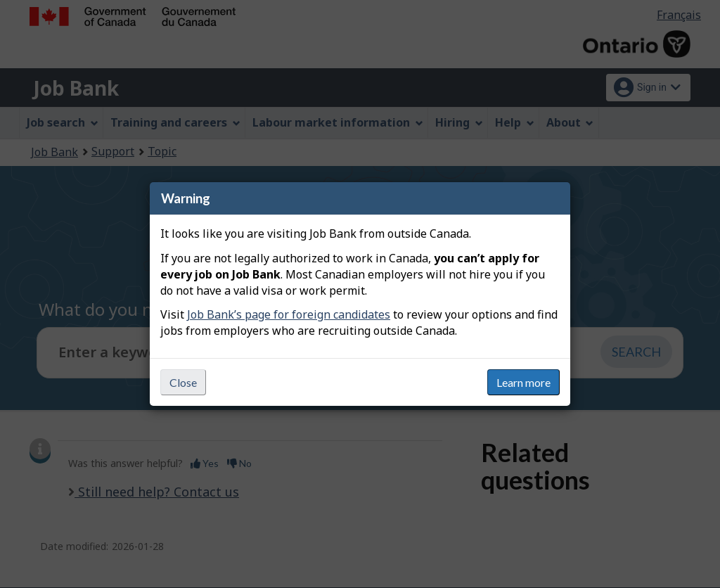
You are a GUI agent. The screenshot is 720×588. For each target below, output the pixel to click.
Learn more (523, 382)
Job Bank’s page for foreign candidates (289, 314)
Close (183, 382)
